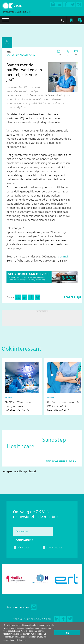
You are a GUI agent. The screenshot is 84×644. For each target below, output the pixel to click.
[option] (22, 387)
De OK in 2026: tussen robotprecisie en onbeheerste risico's (22, 386)
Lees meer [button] (24, 640)
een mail (63, 256)
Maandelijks (54, 547)
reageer (72, 297)
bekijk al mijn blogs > (61, 461)
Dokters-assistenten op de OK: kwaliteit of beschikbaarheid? (64, 386)
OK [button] (67, 633)
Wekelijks (23, 547)
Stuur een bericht (18, 607)
